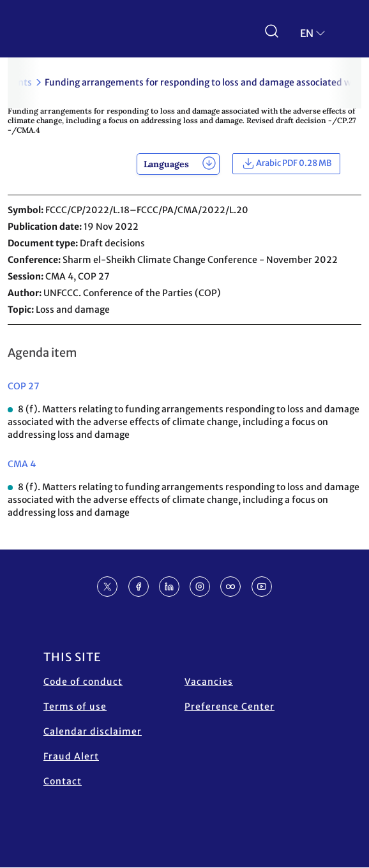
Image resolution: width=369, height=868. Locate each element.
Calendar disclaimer (93, 731)
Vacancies (209, 682)
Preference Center (230, 707)
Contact (63, 781)
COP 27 (24, 386)
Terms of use (75, 707)
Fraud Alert (71, 756)
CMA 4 (22, 464)
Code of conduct (83, 682)
